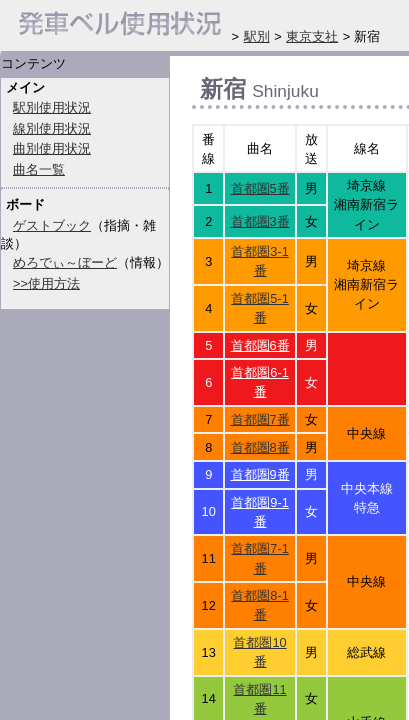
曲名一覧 (39, 169)
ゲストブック (52, 225)
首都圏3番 (260, 221)
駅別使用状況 (52, 107)
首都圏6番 (260, 345)
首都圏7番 (260, 419)
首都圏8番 (260, 447)
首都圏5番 (260, 188)
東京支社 (312, 36)
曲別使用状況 (52, 148)
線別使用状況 (52, 128)
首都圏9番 (260, 474)
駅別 (257, 36)
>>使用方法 (46, 283)
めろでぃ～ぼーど (65, 262)
